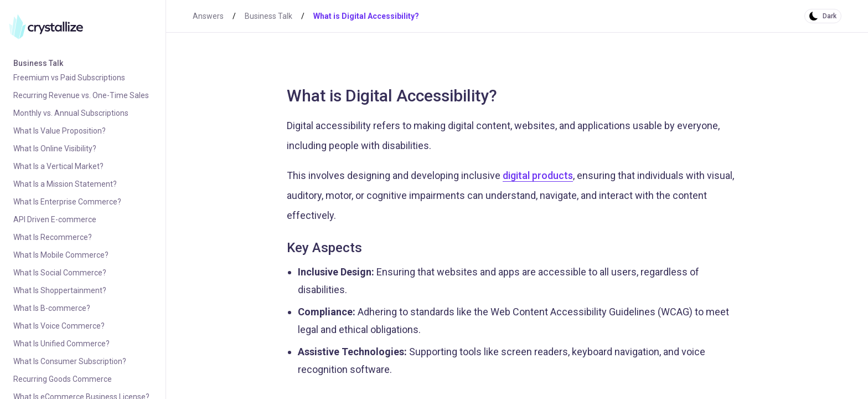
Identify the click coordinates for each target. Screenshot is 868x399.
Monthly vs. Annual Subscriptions (71, 113)
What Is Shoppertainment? (60, 290)
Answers (208, 16)
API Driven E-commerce (55, 219)
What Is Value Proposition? (60, 131)
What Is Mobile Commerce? (61, 255)
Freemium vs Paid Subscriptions (69, 78)
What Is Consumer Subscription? (70, 361)
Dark (830, 16)
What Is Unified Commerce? (61, 344)
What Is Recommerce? (53, 237)
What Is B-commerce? (52, 308)
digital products (538, 175)
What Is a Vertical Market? (58, 166)
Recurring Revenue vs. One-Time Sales (81, 95)
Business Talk (38, 63)
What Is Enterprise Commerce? (67, 202)
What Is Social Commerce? (60, 273)
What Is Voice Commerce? (59, 326)
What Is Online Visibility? (55, 149)
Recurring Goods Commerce (63, 379)
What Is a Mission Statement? (65, 184)
